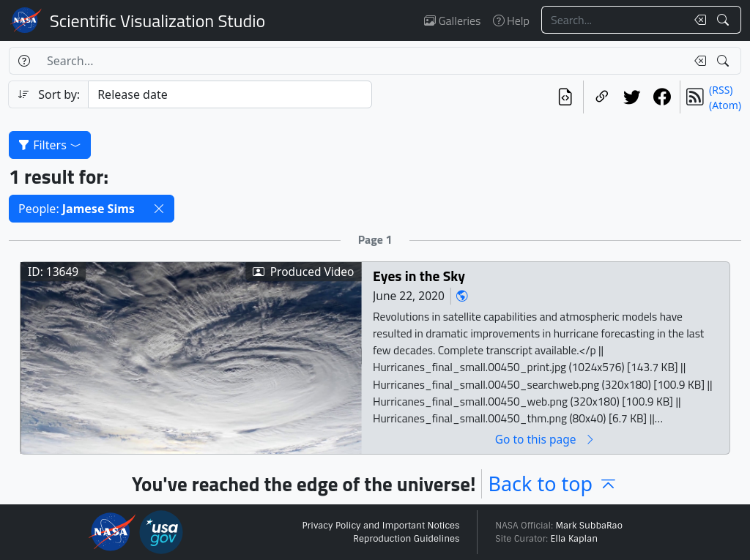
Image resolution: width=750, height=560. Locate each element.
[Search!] (725, 20)
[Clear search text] (697, 20)
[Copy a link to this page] (602, 97)
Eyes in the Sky (419, 276)
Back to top (553, 484)
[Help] (24, 61)
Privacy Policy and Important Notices (380, 526)
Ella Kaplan (575, 539)
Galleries (452, 20)
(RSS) (721, 90)
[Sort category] (230, 94)
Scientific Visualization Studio (157, 20)
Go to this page (546, 439)
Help (511, 20)
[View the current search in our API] (565, 97)
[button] (159, 209)
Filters (50, 145)
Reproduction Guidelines (406, 539)
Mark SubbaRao (589, 526)
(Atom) (725, 105)
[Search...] (614, 20)
